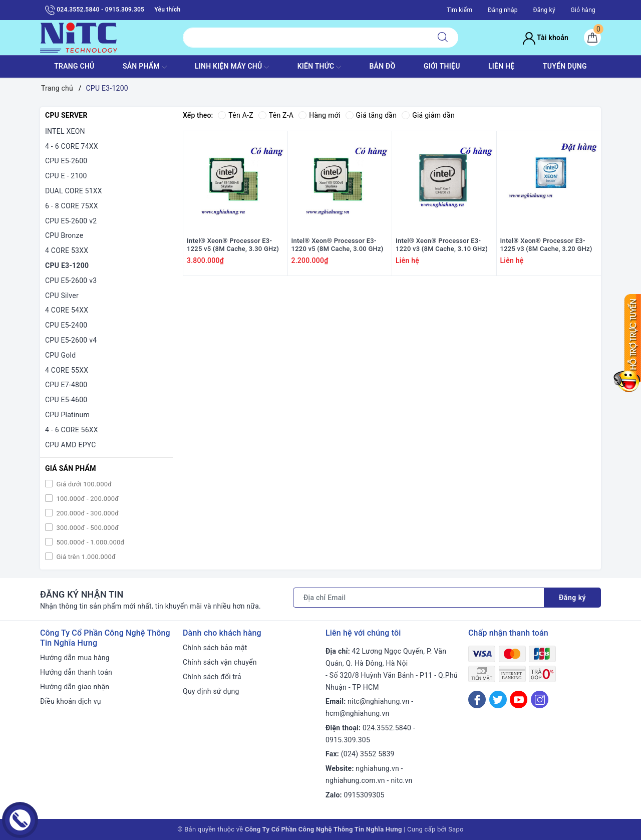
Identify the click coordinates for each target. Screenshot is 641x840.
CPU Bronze (64, 235)
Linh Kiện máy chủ (232, 67)
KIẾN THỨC (319, 67)
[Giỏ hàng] (592, 38)
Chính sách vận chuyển (220, 662)
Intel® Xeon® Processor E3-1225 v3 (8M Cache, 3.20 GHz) (546, 245)
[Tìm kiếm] (443, 38)
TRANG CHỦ (74, 66)
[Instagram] (540, 699)
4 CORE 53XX (67, 250)
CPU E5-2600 (66, 161)
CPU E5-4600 (66, 400)
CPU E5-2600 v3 (71, 281)
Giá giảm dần (428, 115)
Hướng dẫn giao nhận (75, 687)
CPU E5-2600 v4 (71, 340)
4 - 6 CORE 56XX (72, 430)
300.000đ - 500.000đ (87, 528)
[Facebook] (477, 699)
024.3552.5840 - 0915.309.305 (95, 10)
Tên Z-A (276, 115)
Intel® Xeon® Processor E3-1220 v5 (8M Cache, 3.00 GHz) (338, 245)
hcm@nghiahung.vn (357, 713)
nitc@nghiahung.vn (378, 701)
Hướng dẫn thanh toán (76, 672)
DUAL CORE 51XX (74, 191)
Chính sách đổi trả (212, 677)
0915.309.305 (348, 740)
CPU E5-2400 (66, 325)
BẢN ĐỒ (382, 66)
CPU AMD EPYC (71, 445)
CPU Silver (62, 296)
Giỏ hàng (583, 10)
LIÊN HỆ (501, 66)
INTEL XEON (65, 131)
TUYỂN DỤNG (565, 66)
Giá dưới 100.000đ (83, 484)
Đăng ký (544, 10)
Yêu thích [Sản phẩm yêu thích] (167, 10)
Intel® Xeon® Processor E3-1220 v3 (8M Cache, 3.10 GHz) (442, 245)
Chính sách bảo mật (215, 648)
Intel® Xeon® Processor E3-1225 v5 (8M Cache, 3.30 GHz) (233, 245)
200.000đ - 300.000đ (87, 513)
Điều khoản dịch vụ (71, 701)
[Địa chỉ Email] (419, 598)
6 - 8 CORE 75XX (72, 206)
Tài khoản (546, 38)
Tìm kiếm (460, 10)
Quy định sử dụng (211, 691)
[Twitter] (498, 699)
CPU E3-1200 (67, 265)
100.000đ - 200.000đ (87, 499)
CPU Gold (60, 355)
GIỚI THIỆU (442, 66)
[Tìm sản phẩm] (305, 38)
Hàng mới (319, 115)
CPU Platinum (67, 415)
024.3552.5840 (387, 728)
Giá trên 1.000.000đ (85, 557)
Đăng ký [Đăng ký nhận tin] (572, 598)
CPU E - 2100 (66, 176)
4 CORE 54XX (67, 310)
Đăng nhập (503, 10)
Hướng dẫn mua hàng (75, 658)
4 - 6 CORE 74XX (72, 146)
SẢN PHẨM (145, 67)
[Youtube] (519, 699)
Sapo (456, 829)
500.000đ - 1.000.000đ (90, 542)
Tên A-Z (235, 115)
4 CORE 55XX (67, 370)
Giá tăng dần (371, 115)
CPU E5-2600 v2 (71, 221)
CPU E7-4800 (66, 385)
